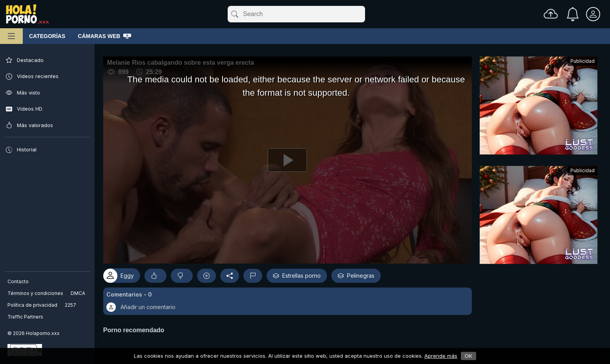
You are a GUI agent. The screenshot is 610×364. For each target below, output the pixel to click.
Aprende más (441, 356)
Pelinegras (360, 273)
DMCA (78, 293)
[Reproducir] (290, 159)
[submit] (234, 14)
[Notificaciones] (573, 14)
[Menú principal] (11, 36)
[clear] (363, 14)
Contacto (18, 281)
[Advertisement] (539, 107)
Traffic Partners (26, 317)
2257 (71, 305)
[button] (290, 299)
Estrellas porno (301, 273)
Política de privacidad (33, 305)
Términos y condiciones (36, 293)
